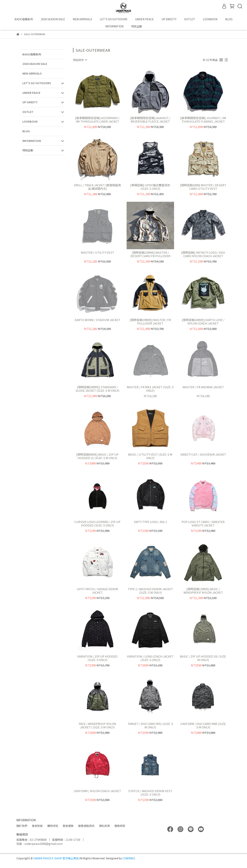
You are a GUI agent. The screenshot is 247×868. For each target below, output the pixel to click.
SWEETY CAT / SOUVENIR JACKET (203, 455)
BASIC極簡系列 (24, 19)
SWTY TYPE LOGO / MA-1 (150, 522)
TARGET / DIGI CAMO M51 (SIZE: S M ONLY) (150, 726)
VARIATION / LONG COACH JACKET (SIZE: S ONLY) (150, 658)
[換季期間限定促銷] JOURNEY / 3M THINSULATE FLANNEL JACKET (203, 120)
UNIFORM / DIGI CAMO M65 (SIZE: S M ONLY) (203, 726)
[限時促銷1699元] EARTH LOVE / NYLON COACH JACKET (203, 322)
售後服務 (68, 826)
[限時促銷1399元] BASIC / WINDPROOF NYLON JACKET (203, 591)
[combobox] (80, 60)
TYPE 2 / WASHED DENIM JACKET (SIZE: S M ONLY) (150, 591)
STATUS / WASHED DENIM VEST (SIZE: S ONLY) (150, 793)
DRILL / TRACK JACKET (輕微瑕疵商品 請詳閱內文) (97, 187)
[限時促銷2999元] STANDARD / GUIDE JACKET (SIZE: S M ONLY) (97, 389)
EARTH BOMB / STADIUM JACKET (97, 320)
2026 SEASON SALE (53, 19)
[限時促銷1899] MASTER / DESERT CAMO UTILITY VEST (203, 187)
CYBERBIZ (129, 858)
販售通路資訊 (86, 826)
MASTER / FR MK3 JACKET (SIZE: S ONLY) (150, 389)
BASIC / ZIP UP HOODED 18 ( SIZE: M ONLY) (203, 658)
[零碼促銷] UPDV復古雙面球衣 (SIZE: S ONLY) (150, 187)
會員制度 (37, 826)
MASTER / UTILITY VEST (97, 253)
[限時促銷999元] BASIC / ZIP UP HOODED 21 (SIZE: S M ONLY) (97, 456)
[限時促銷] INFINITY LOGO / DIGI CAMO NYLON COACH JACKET (203, 254)
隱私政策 (104, 826)
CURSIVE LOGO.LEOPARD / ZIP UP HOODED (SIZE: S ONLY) (97, 524)
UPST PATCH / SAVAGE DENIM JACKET (97, 591)
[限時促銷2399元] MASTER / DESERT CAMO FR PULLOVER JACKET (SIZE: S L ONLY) (150, 254)
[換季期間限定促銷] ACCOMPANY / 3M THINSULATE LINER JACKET (97, 120)
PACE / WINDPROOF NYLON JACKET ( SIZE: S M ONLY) (97, 726)
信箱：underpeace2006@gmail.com (39, 844)
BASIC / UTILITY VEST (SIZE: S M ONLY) (150, 456)
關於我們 (22, 826)
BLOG (229, 19)
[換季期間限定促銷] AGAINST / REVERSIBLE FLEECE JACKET (150, 120)
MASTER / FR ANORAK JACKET (203, 387)
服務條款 (120, 826)
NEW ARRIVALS (82, 19)
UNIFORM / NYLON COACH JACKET (97, 791)
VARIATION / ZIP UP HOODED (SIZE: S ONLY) (97, 658)
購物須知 (53, 826)
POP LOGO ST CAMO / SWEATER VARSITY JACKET (203, 524)
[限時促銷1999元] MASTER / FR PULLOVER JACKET (150, 322)
